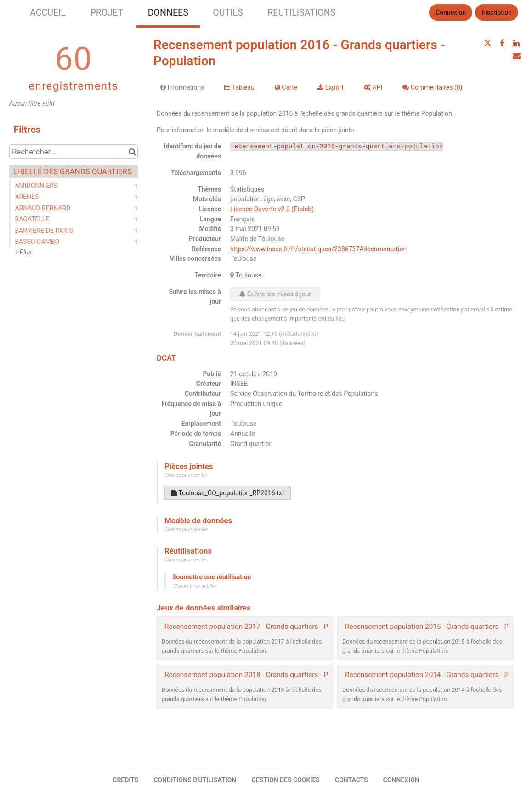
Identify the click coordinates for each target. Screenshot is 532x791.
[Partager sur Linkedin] (516, 43)
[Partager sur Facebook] (502, 43)
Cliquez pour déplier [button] (187, 529)
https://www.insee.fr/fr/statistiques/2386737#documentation (318, 249)
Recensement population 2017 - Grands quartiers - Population (261, 627)
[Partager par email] (516, 56)
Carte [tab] (286, 87)
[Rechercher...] (74, 152)
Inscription (497, 12)
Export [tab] (331, 87)
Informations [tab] (182, 87)
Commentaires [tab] (432, 87)
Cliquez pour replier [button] (186, 475)
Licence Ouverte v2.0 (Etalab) (272, 209)
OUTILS (228, 13)
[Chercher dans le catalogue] (132, 152)
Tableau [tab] (239, 87)
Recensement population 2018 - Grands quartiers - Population (261, 675)
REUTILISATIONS (301, 13)
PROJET (107, 13)
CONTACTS (351, 780)
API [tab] (373, 87)
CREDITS (125, 780)
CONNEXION (401, 780)
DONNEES (168, 13)
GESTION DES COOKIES (286, 780)
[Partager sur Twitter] (487, 43)
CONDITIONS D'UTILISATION (195, 780)
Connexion (451, 12)
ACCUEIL (48, 13)
